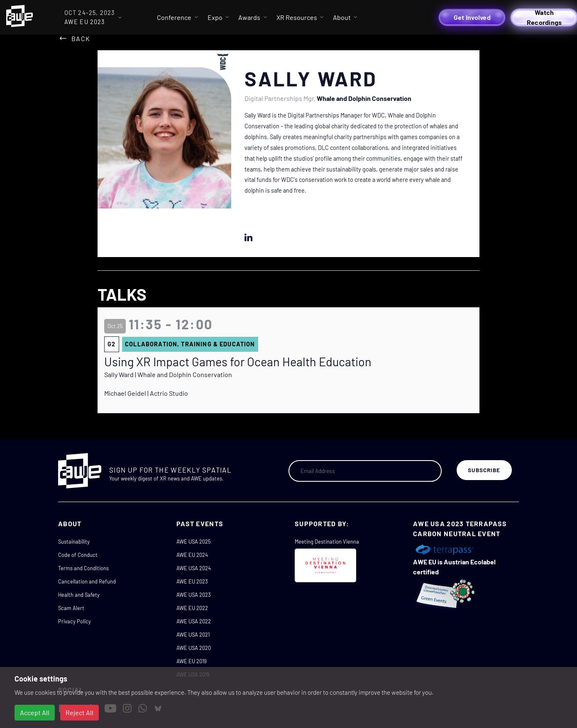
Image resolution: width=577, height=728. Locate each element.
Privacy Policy (75, 621)
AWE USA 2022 (194, 621)
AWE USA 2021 (193, 635)
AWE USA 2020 (194, 648)
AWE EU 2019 (192, 661)
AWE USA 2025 (194, 542)
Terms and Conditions (83, 568)
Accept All (35, 712)
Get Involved (472, 17)
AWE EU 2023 (192, 581)
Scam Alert (71, 608)
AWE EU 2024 (192, 555)
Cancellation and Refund (87, 581)
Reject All (79, 712)
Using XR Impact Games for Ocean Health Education (238, 362)
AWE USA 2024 (194, 568)
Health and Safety (79, 595)
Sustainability (74, 542)
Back (81, 38)
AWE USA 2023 (194, 595)
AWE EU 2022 (192, 608)
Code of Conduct (78, 555)
